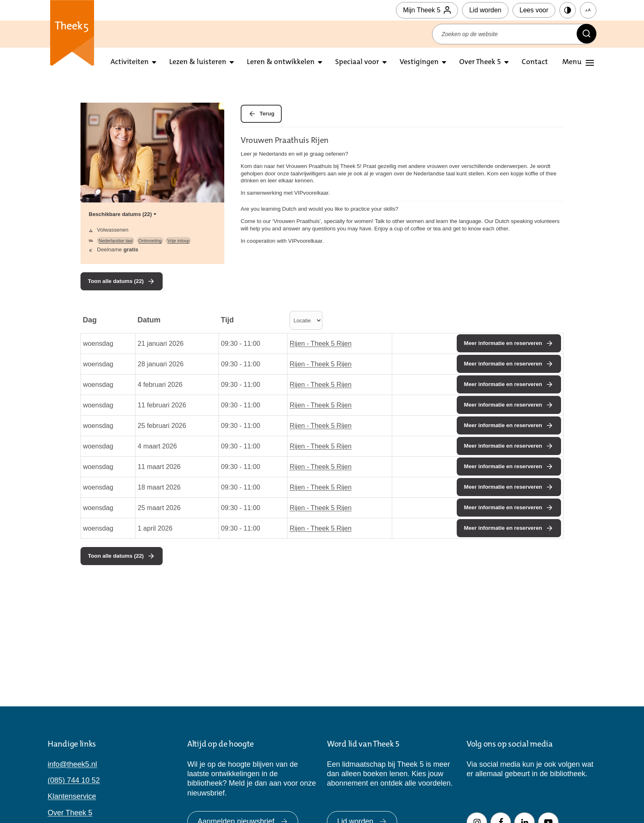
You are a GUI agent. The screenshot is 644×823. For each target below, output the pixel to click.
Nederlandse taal (116, 241)
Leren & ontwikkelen (281, 62)
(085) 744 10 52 (74, 780)
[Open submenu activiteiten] (154, 63)
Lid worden (485, 10)
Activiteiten (130, 62)
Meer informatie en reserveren (503, 343)
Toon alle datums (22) (116, 281)
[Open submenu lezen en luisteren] (232, 63)
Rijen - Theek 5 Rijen (321, 343)
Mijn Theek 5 (427, 10)
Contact (535, 62)
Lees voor (534, 10)
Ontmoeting (150, 241)
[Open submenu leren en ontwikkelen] (320, 63)
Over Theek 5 (480, 62)
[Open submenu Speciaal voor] (384, 63)
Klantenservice (72, 796)
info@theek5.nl (72, 764)
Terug (267, 114)
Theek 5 (72, 33)
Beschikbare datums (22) (123, 214)
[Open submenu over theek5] (506, 63)
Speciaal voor (357, 62)
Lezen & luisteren (198, 62)
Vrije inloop (178, 241)
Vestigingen (419, 62)
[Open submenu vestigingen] (444, 63)
